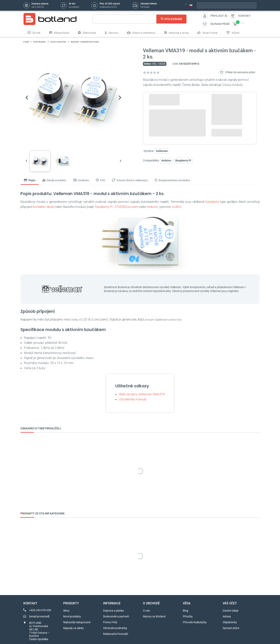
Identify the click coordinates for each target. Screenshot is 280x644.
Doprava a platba (113, 611)
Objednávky (230, 622)
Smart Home (207, 33)
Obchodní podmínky (115, 628)
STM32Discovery (126, 207)
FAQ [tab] (100, 180)
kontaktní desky (44, 207)
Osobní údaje (231, 611)
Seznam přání (231, 628)
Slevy (66, 611)
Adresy (227, 616)
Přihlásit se (219, 16)
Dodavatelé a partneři (116, 616)
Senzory (112, 33)
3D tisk (34, 33)
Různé (233, 33)
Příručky (188, 616)
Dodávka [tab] (81, 180)
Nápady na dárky (73, 628)
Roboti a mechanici (141, 33)
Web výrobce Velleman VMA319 (142, 394)
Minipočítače (59, 33)
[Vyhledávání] (140, 19)
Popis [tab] (30, 180)
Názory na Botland (154, 616)
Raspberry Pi (183, 160)
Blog (185, 611)
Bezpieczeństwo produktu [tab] (172, 180)
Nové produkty (72, 616)
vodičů (176, 207)
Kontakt (244, 16)
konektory (212, 202)
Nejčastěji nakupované (77, 622)
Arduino (166, 160)
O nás (146, 611)
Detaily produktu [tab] (54, 180)
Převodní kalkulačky (195, 622)
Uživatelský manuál (133, 399)
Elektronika (87, 33)
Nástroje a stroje (176, 33)
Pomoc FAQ (110, 622)
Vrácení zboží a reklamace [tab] (130, 180)
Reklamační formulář (116, 634)
